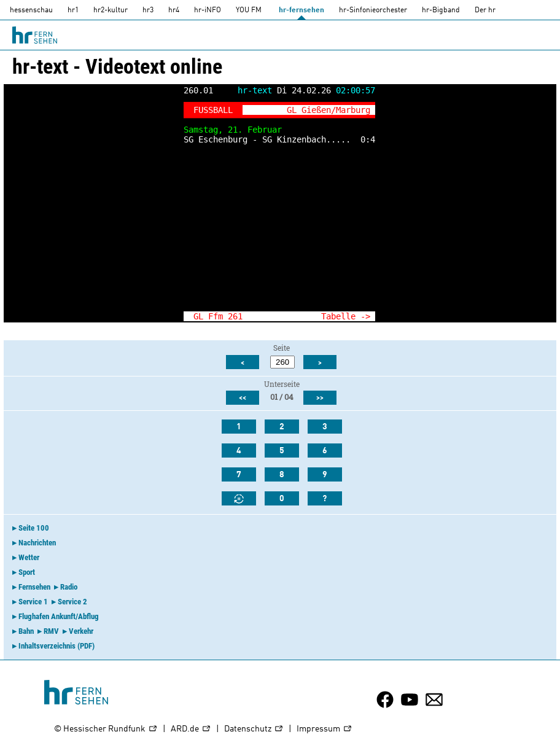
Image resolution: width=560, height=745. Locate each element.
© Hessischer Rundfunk (106, 729)
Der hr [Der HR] (485, 10)
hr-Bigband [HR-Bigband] (441, 10)
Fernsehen (34, 587)
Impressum (325, 729)
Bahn (26, 631)
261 (235, 316)
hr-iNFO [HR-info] (208, 10)
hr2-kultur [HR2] (111, 10)
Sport (27, 572)
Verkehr (81, 631)
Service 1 (33, 602)
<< (243, 398)
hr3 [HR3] (148, 10)
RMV (51, 631)
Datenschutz (254, 729)
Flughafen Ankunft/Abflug (59, 616)
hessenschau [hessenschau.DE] (31, 10)
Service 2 (72, 602)
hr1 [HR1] (73, 10)
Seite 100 (34, 528)
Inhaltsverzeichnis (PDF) (56, 646)
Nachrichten (37, 543)
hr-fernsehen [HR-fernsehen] (301, 10)
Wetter (29, 557)
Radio (69, 587)
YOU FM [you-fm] (249, 10)
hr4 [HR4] (174, 10)
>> (320, 398)
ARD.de (191, 729)
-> (365, 316)
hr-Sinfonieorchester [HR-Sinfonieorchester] (373, 10)
